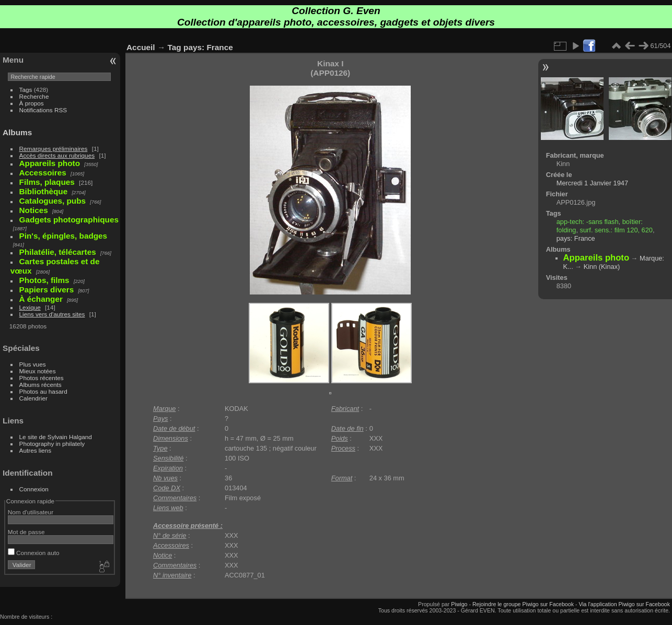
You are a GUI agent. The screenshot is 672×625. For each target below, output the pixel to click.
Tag (175, 47)
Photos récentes (42, 378)
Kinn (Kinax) (602, 267)
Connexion (34, 489)
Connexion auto (34, 553)
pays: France (208, 47)
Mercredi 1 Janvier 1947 (592, 183)
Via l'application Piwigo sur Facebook (624, 604)
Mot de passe (26, 532)
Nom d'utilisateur (31, 512)
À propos (32, 103)
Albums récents (40, 385)
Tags (26, 90)
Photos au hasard (43, 391)
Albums (17, 132)
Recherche (34, 96)
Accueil (141, 47)
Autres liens (35, 450)
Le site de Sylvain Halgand (56, 437)
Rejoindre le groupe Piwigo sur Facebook (523, 604)
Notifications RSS (43, 110)
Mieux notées (38, 371)
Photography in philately (52, 444)
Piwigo (459, 604)
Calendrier (33, 398)
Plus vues (33, 364)
